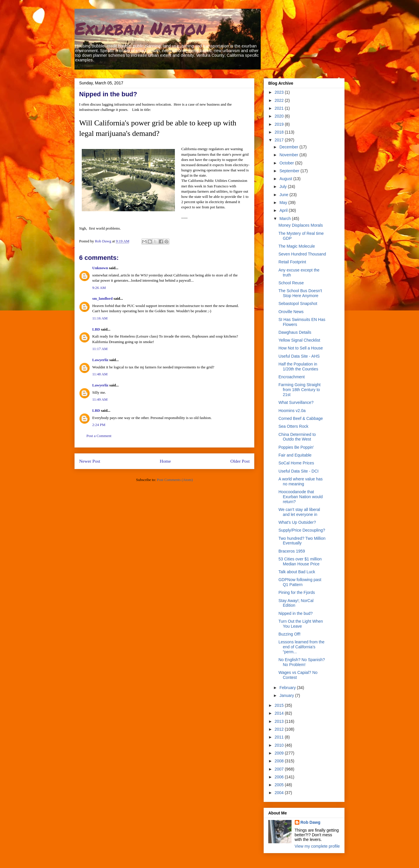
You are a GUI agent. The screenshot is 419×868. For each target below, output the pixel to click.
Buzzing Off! (290, 634)
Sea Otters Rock (293, 426)
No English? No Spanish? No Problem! (302, 662)
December (289, 147)
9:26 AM (99, 288)
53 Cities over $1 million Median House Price (300, 561)
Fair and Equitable (295, 455)
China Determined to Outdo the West (297, 437)
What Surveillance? (296, 402)
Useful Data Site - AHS (299, 356)
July (284, 187)
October (287, 163)
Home (165, 461)
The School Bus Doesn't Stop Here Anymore (300, 293)
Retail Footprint (292, 262)
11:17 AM (100, 349)
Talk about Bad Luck (297, 572)
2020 (280, 116)
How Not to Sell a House (301, 348)
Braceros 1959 (292, 551)
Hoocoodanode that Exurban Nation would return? (301, 497)
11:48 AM (100, 374)
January (287, 695)
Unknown (100, 268)
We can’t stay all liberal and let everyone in (299, 512)
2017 (280, 140)
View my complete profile (317, 846)
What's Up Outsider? (297, 522)
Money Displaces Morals (301, 225)
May (284, 203)
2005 (280, 785)
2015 (280, 705)
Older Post (240, 461)
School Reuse (291, 283)
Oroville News (291, 312)
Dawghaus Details (295, 332)
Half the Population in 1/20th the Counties (298, 366)
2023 (280, 92)
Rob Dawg (310, 822)
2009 (280, 753)
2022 (280, 100)
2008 (280, 761)
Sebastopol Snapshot (298, 303)
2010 (280, 745)
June (284, 195)
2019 (280, 124)
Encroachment (292, 377)
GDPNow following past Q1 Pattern (300, 582)
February (288, 688)
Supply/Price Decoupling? (302, 530)
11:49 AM (100, 399)
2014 (280, 713)
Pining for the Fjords (297, 592)
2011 (280, 737)
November (289, 155)
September (290, 171)
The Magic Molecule (297, 246)
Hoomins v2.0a (292, 411)
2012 (280, 729)
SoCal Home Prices (296, 463)
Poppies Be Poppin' (296, 447)
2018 (280, 132)
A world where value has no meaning (301, 481)
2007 (280, 769)
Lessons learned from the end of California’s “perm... (301, 647)
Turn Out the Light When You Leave (301, 624)
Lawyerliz (100, 360)
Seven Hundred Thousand (302, 254)
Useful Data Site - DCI (299, 471)
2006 (280, 777)
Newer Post (90, 461)
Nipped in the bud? (296, 613)
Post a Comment (99, 436)
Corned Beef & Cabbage (301, 418)
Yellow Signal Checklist (299, 340)
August (286, 179)
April (284, 210)
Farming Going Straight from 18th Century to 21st (300, 390)
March (286, 219)
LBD (96, 329)
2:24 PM (99, 425)
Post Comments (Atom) (175, 480)
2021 (280, 108)
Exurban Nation (140, 28)
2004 (280, 793)
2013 (280, 721)
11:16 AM (100, 318)
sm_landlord (102, 298)
